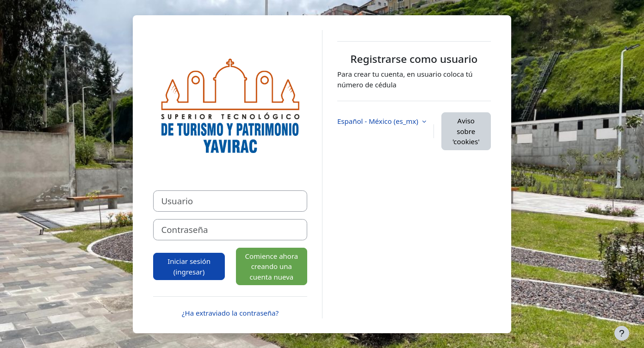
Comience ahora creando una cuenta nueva (271, 266)
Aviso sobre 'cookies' (466, 131)
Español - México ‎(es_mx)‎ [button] (379, 121)
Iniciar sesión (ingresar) (189, 266)
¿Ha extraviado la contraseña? (230, 313)
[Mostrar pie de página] (622, 333)
